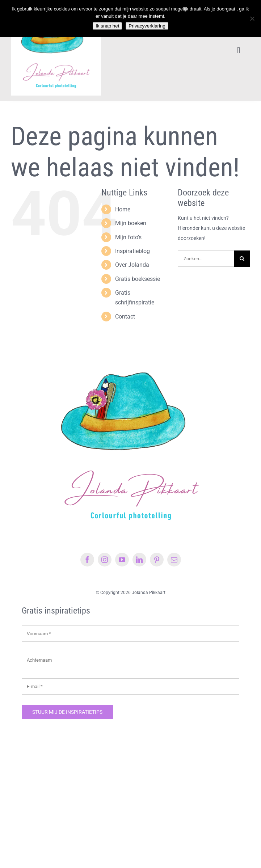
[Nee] (252, 18)
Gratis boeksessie (138, 279)
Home (123, 209)
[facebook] (87, 560)
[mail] (174, 560)
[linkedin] (139, 560)
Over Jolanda (132, 265)
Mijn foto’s (128, 237)
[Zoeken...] (206, 259)
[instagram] (105, 560)
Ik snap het (107, 26)
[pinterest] (157, 560)
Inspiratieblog (132, 251)
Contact (125, 317)
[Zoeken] (242, 259)
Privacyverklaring (147, 26)
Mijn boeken (131, 223)
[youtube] (122, 560)
